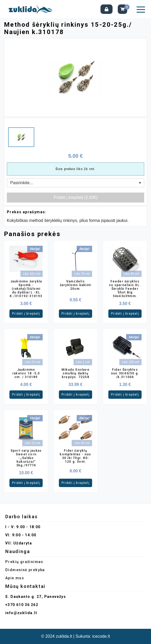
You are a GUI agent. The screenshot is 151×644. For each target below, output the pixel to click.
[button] (141, 9)
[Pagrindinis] (32, 9)
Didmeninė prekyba (25, 570)
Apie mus (15, 578)
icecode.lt (101, 636)
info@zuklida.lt (21, 613)
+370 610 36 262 (22, 605)
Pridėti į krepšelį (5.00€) (75, 197)
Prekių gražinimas (24, 562)
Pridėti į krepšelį (26, 314)
